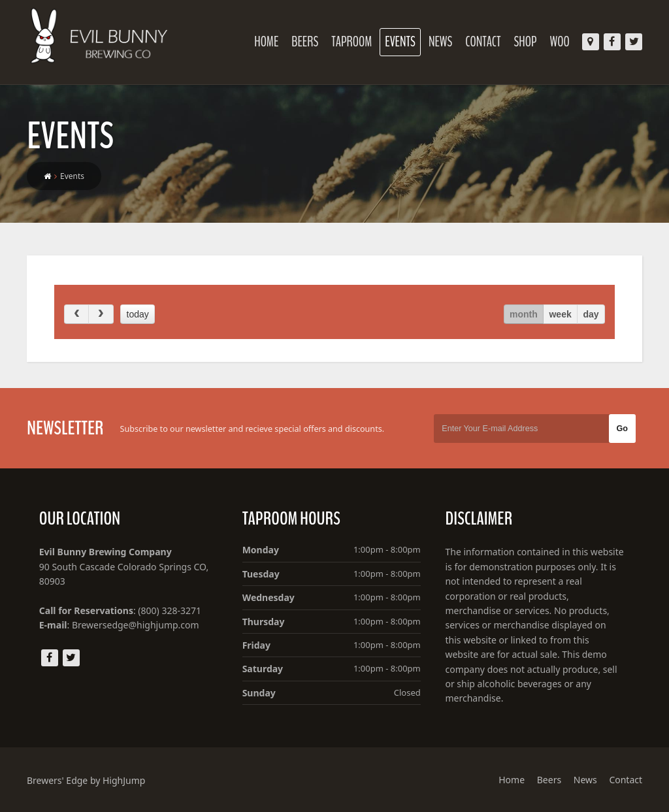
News (440, 42)
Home (266, 42)
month (524, 314)
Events (400, 42)
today (138, 314)
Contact (483, 42)
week (560, 314)
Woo (560, 42)
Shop (526, 42)
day (591, 314)
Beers (305, 42)
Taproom (351, 42)
